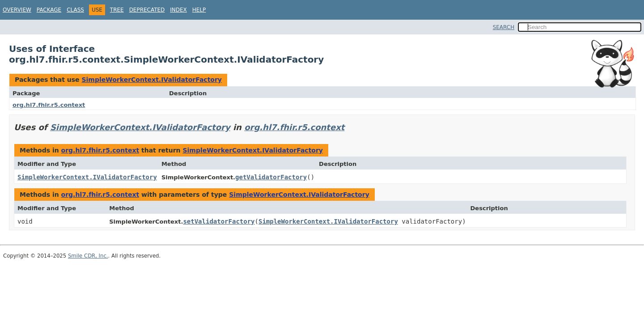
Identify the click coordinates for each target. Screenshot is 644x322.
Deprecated (147, 10)
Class (75, 10)
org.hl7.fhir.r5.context (49, 105)
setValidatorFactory (219, 221)
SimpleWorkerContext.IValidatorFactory (152, 80)
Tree (117, 10)
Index (178, 10)
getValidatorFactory (271, 177)
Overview (17, 10)
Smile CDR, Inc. (88, 256)
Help (199, 10)
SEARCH (504, 27)
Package (49, 10)
